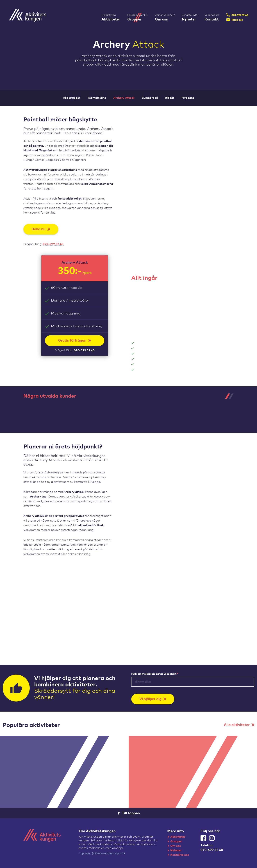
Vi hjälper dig (153, 699)
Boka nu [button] (41, 229)
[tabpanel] (44, 412)
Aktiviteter (178, 837)
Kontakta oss (180, 855)
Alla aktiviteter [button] (239, 725)
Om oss (176, 846)
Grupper (176, 841)
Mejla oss (235, 20)
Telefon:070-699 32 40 (212, 848)
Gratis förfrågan (75, 341)
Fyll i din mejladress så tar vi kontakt (155, 674)
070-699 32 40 (237, 15)
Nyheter (176, 850)
